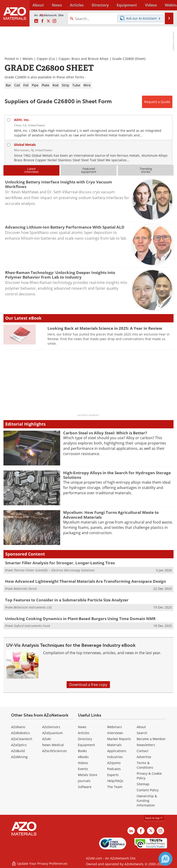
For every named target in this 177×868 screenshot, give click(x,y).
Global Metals (25, 145)
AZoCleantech (22, 739)
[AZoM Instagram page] (54, 21)
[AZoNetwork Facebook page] (42, 21)
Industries (115, 757)
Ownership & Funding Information (147, 801)
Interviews (115, 733)
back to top (154, 818)
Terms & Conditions (145, 765)
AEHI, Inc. (22, 120)
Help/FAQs (115, 781)
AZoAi (47, 739)
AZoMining (19, 757)
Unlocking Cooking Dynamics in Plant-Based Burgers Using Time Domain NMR (80, 619)
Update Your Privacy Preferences (40, 862)
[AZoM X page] (48, 21)
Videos (83, 763)
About (141, 727)
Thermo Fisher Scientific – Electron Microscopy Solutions (54, 570)
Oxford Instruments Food (32, 626)
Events (83, 769)
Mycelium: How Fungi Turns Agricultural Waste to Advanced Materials (111, 515)
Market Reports (119, 739)
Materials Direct (25, 589)
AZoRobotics (21, 733)
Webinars (115, 727)
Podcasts (114, 769)
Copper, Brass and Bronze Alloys (84, 59)
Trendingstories (146, 170)
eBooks (83, 757)
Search (142, 733)
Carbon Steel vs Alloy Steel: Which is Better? (105, 433)
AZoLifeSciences (55, 751)
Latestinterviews (31, 170)
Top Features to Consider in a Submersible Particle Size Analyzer (67, 600)
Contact (143, 751)
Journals (84, 781)
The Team (115, 787)
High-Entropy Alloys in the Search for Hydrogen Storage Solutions (117, 475)
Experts (113, 775)
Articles (84, 733)
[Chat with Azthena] (165, 859)
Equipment (86, 745)
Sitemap (143, 784)
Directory (84, 5)
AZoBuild (18, 751)
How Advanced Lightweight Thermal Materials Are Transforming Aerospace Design (86, 581)
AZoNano (18, 727)
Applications (117, 751)
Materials (114, 745)
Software (85, 787)
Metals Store (88, 775)
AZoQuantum (52, 733)
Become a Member (151, 739)
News (82, 727)
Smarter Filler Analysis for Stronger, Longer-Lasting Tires (60, 563)
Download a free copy (88, 685)
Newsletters (146, 745)
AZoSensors (51, 727)
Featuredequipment (89, 170)
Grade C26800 (123, 59)
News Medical (53, 745)
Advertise (144, 757)
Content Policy (148, 790)
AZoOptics (19, 745)
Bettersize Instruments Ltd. (33, 607)
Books (82, 751)
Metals (28, 59)
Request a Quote (157, 102)
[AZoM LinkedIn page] (36, 21)
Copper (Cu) (46, 59)
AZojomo (114, 763)
